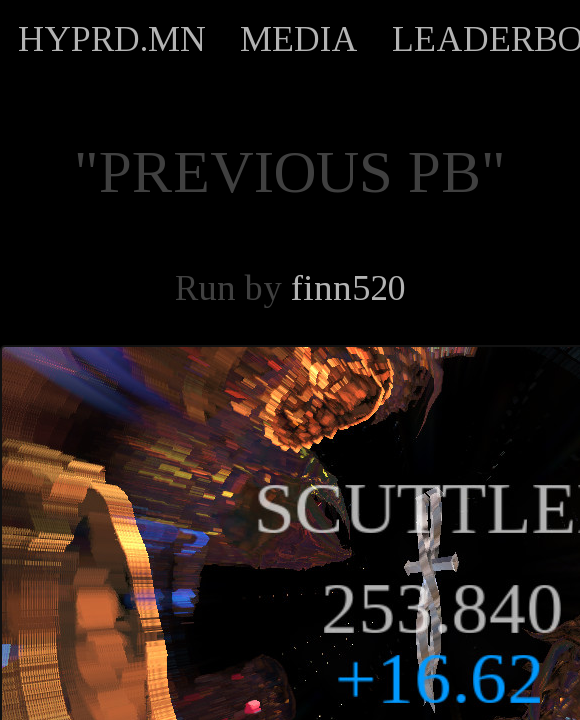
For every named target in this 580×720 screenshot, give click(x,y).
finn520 (348, 288)
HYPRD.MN (112, 39)
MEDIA (299, 39)
